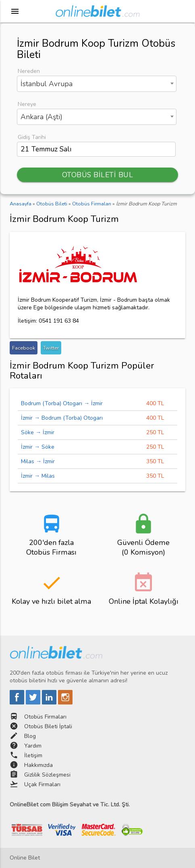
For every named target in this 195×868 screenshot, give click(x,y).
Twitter (51, 348)
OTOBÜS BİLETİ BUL (98, 175)
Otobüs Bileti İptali (48, 726)
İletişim (33, 755)
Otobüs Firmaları (45, 717)
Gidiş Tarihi (32, 137)
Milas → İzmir (38, 461)
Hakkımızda (38, 765)
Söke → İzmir (38, 432)
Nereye (27, 104)
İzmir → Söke (38, 447)
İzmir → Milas (38, 476)
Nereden (29, 71)
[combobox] (97, 84)
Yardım (33, 746)
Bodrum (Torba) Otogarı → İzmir (62, 403)
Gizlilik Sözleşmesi (47, 775)
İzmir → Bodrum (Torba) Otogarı (62, 418)
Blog (30, 736)
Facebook (24, 348)
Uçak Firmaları (42, 784)
